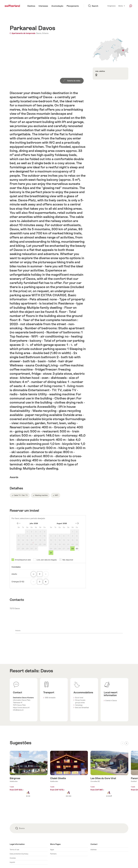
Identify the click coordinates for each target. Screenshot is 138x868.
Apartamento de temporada (23, 33)
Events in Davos (111, 700)
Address (93, 850)
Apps (52, 850)
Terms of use (14, 850)
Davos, (39, 33)
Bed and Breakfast (82, 708)
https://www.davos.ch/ (21, 708)
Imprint (12, 862)
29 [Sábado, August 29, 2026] (73, 549)
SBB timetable (50, 698)
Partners (53, 854)
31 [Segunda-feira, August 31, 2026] (51, 553)
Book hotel (79, 698)
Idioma (122, 6)
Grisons (45, 33)
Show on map (111, 50)
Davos (47, 671)
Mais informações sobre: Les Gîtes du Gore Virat (109, 777)
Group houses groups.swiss (80, 701)
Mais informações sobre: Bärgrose (29, 777)
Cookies (13, 858)
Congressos (111, 6)
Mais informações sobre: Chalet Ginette (69, 777)
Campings (79, 705)
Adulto (14, 574)
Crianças (18, 582)
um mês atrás (19, 523)
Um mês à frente (77, 523)
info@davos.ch (18, 710)
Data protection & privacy (19, 854)
